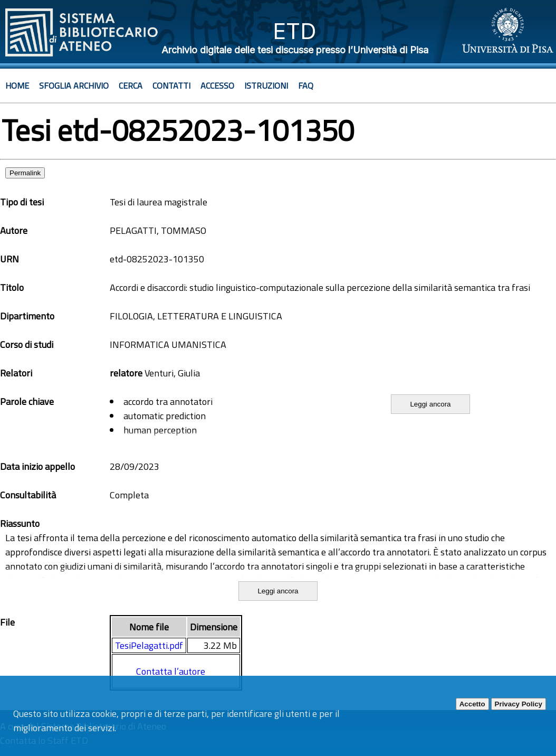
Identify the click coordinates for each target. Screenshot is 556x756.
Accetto (472, 704)
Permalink (25, 173)
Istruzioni (266, 86)
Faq (306, 86)
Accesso (217, 86)
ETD (295, 31)
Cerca (131, 86)
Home (17, 86)
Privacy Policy (519, 704)
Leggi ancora (430, 404)
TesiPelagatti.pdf (149, 645)
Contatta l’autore (171, 671)
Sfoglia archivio (74, 86)
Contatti (171, 86)
